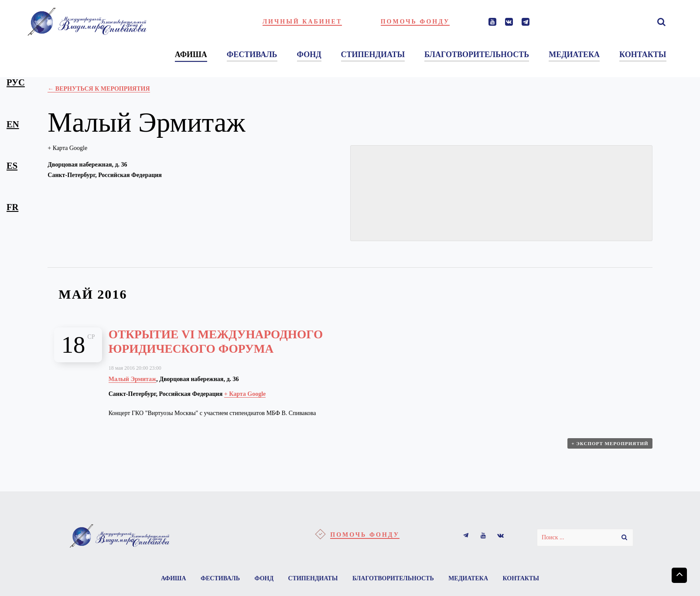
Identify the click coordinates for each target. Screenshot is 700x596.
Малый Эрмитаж (133, 379)
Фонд (264, 578)
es (12, 166)
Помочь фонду (415, 22)
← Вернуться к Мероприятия (99, 89)
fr (12, 207)
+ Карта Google (67, 148)
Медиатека (468, 578)
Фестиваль (220, 578)
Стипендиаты (313, 578)
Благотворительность (393, 578)
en (13, 124)
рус (16, 82)
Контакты (521, 578)
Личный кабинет (302, 22)
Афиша (174, 578)
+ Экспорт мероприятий (610, 443)
